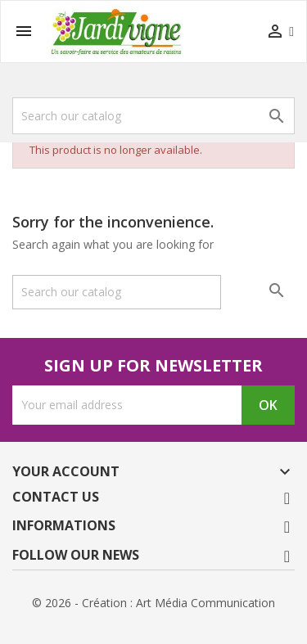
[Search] (153, 116)
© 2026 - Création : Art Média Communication (153, 603)
